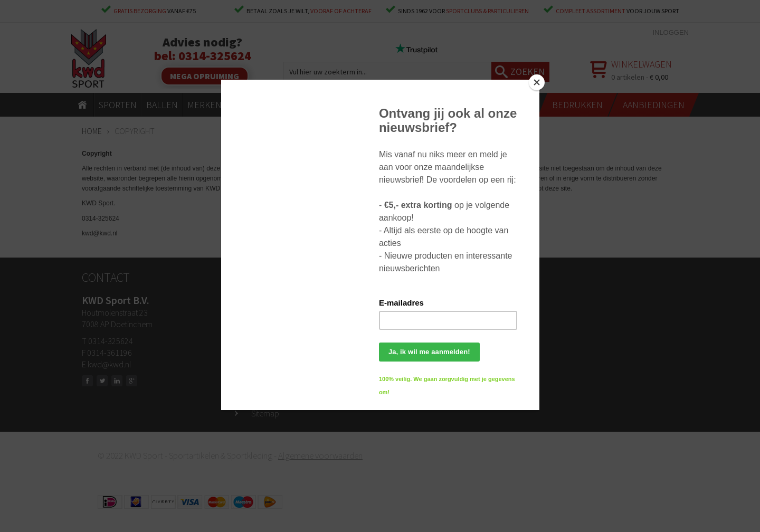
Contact (264, 302)
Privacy (264, 397)
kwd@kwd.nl (109, 364)
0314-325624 (215, 56)
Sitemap (265, 413)
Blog (259, 382)
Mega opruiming (205, 76)
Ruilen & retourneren (285, 334)
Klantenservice (276, 350)
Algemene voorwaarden (320, 455)
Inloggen (671, 32)
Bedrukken (269, 366)
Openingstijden (277, 318)
